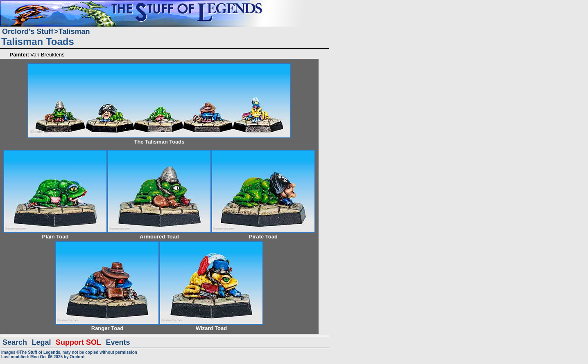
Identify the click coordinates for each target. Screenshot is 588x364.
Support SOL (78, 342)
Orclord (77, 357)
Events (118, 342)
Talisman (74, 31)
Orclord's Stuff (28, 31)
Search (15, 342)
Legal (42, 342)
